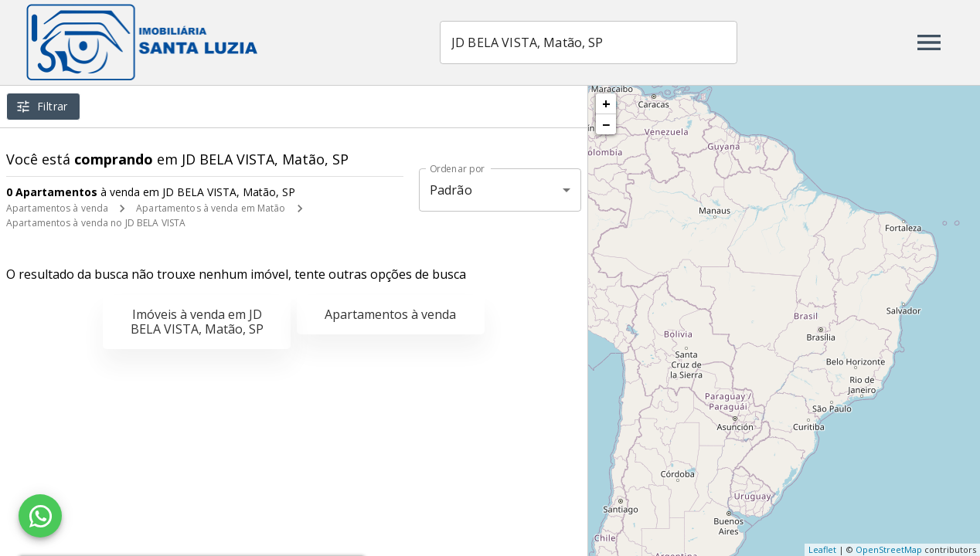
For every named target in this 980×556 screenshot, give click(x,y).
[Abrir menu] (929, 42)
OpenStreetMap (889, 549)
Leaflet (822, 549)
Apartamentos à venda (57, 208)
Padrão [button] (451, 190)
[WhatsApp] (40, 516)
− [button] (606, 124)
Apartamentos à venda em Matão (211, 208)
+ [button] (606, 103)
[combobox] (589, 42)
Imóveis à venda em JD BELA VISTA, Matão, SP (197, 322)
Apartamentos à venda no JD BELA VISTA (96, 223)
